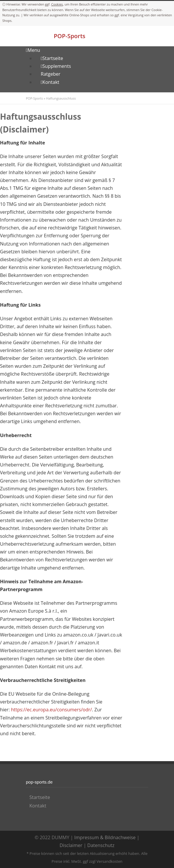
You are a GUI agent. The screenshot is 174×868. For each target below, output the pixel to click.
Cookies (57, 4)
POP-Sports (70, 36)
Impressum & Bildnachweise (105, 837)
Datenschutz (101, 845)
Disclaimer (71, 845)
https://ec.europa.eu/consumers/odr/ (52, 710)
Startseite (40, 797)
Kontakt (38, 806)
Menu (33, 50)
